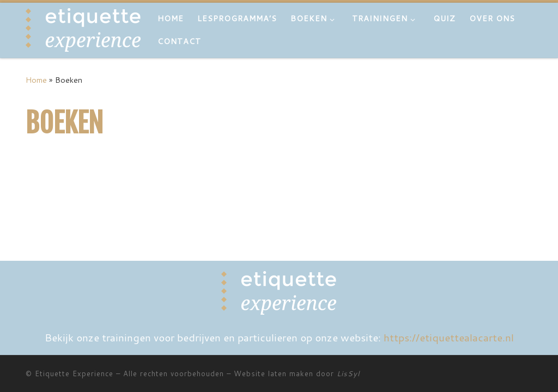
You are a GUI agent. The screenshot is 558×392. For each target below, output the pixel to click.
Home (36, 80)
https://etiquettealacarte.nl (449, 337)
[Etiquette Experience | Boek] (83, 29)
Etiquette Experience (74, 373)
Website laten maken (274, 373)
